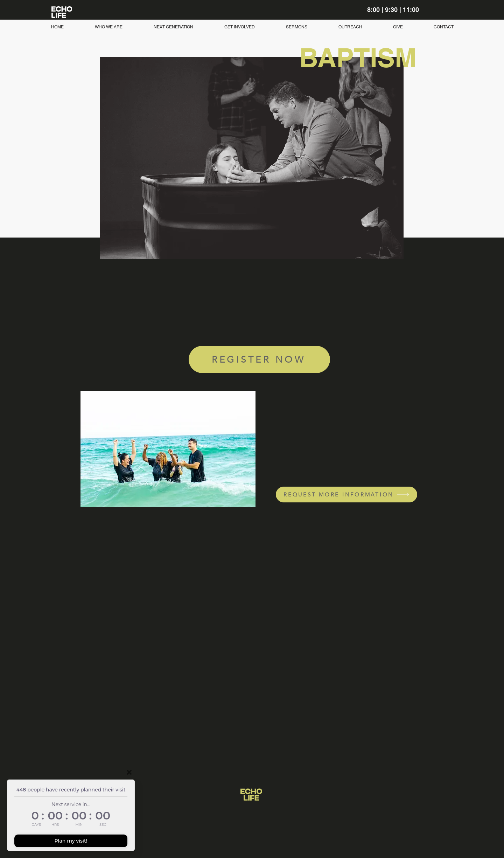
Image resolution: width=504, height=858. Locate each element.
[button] (173, 27)
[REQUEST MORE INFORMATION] (346, 495)
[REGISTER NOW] (259, 359)
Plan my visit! (71, 841)
